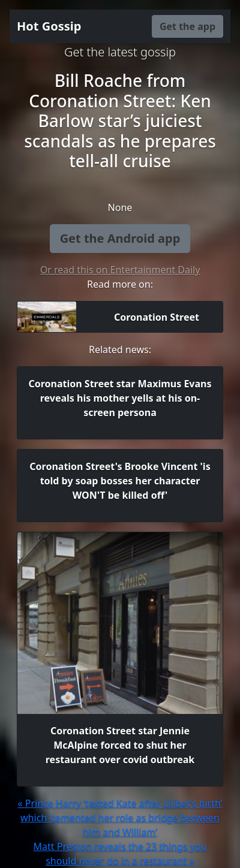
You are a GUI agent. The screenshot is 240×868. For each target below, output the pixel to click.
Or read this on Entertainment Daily (120, 270)
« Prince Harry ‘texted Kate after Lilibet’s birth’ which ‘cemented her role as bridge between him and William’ (120, 818)
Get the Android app (120, 238)
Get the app (187, 26)
